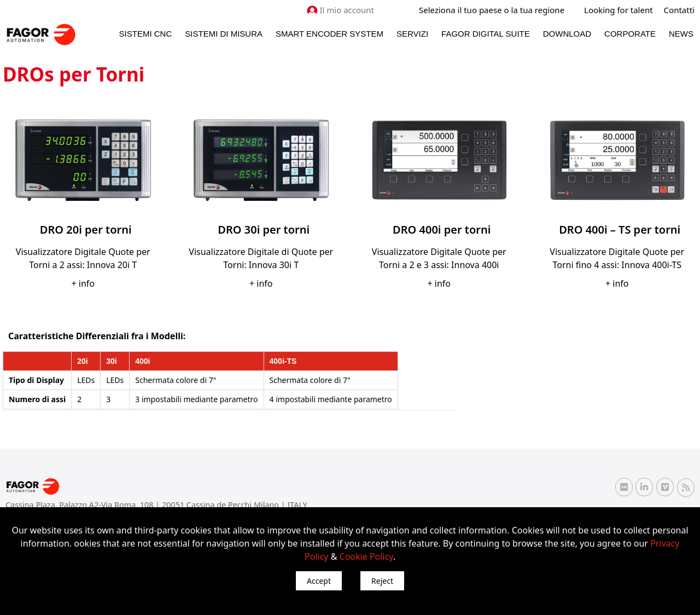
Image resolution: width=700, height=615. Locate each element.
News (681, 34)
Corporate (630, 34)
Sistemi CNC (146, 34)
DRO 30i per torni (264, 230)
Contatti (679, 10)
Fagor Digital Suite (486, 34)
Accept (319, 581)
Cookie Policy (366, 556)
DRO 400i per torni (442, 230)
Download (567, 34)
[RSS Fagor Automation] (686, 488)
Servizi (412, 34)
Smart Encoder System (329, 34)
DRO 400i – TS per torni (620, 230)
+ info (83, 283)
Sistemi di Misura (224, 34)
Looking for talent (618, 10)
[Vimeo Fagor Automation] (665, 487)
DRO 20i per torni (86, 230)
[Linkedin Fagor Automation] (644, 487)
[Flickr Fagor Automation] (624, 487)
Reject (382, 581)
